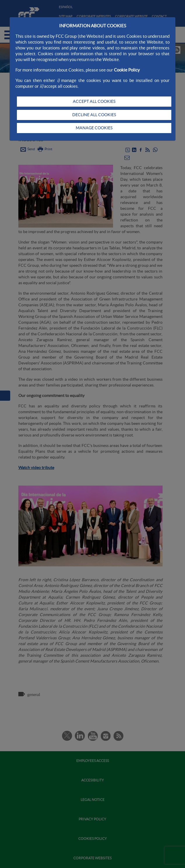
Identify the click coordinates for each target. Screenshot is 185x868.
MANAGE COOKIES (94, 128)
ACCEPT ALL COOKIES (94, 101)
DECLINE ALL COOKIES (94, 115)
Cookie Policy (127, 70)
